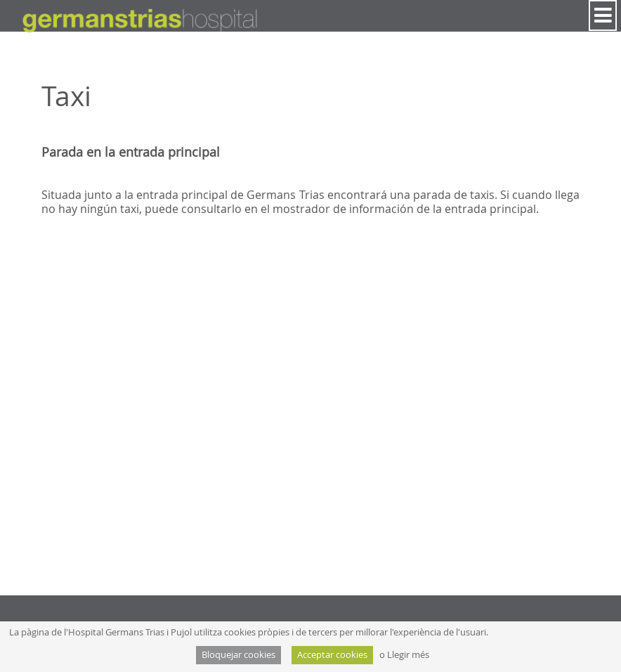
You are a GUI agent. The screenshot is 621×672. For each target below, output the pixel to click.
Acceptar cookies (332, 655)
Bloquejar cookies (238, 655)
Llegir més (408, 655)
